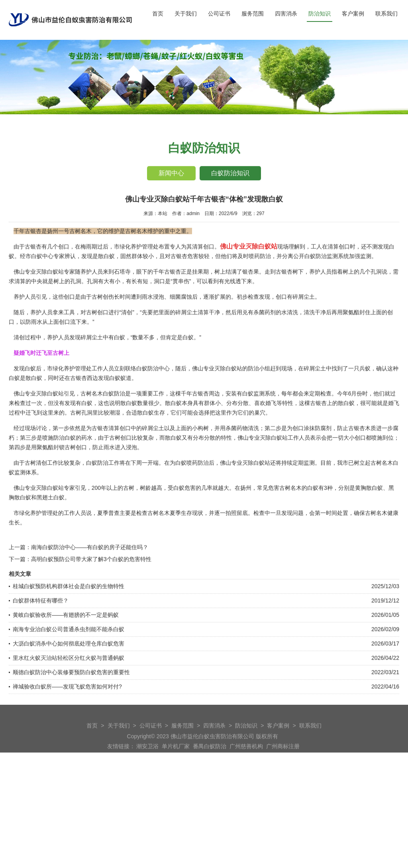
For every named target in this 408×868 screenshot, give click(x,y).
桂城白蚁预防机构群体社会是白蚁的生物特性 (69, 608)
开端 (153, 485)
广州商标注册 (283, 756)
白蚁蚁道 (120, 400)
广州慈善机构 (246, 756)
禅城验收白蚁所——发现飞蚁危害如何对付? (67, 708)
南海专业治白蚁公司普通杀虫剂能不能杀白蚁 (69, 651)
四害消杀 (286, 14)
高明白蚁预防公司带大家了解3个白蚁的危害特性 (91, 581)
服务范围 (253, 14)
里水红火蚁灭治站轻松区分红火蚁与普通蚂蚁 (69, 680)
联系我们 (386, 14)
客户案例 (353, 14)
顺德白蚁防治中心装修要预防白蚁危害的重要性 (71, 694)
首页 (158, 14)
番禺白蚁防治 (210, 756)
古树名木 (376, 535)
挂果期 (200, 293)
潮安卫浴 (147, 756)
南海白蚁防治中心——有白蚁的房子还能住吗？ (90, 569)
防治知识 (320, 14)
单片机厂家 (176, 756)
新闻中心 (171, 174)
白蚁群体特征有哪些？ (41, 622)
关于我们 (186, 14)
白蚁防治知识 (231, 174)
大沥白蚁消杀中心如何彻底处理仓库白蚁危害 (69, 665)
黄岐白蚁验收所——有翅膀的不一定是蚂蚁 (66, 637)
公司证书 (219, 14)
